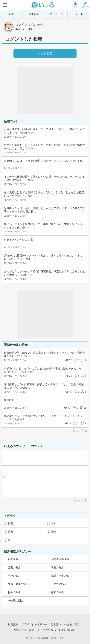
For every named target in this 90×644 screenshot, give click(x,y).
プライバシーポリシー (34, 624)
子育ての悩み (59, 584)
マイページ (56, 14)
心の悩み (13, 559)
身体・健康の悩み (18, 584)
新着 (11, 14)
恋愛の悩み (14, 567)
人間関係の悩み (60, 559)
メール (79, 14)
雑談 (53, 532)
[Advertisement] (45, 91)
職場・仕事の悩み (61, 576)
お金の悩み (14, 592)
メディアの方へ (47, 630)
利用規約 (13, 624)
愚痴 (10, 532)
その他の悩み (16, 601)
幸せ (10, 540)
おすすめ (34, 14)
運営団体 (56, 624)
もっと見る (80, 431)
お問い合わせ (67, 630)
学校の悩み (14, 576)
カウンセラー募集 (24, 630)
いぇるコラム (72, 624)
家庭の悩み (57, 567)
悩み (53, 523)
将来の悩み (57, 592)
